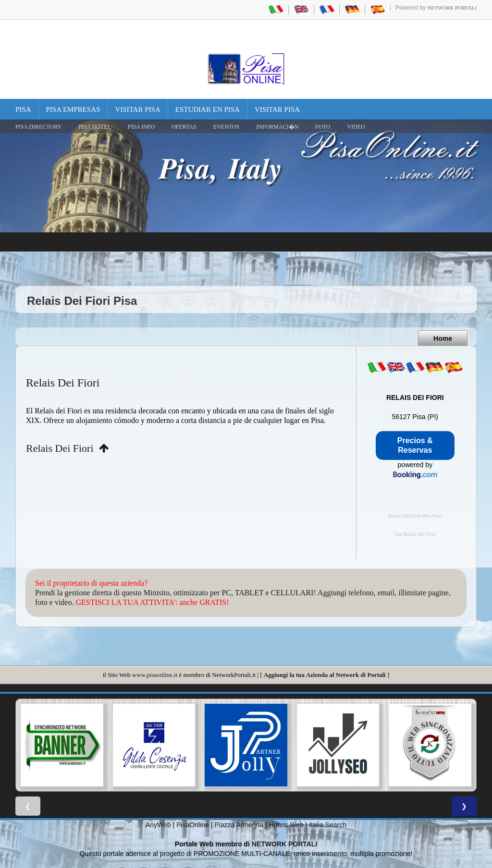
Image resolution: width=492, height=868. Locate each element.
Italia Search (328, 825)
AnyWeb (158, 825)
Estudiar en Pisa (208, 109)
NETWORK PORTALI (285, 844)
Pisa (23, 109)
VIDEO (356, 127)
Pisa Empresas (73, 109)
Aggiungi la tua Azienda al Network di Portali (325, 675)
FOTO (323, 127)
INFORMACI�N (277, 127)
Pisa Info (141, 127)
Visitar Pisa (137, 109)
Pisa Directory (38, 127)
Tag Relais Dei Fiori (415, 534)
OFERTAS (184, 127)
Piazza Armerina (239, 825)
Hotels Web (286, 825)
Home (443, 338)
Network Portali (452, 8)
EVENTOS (226, 127)
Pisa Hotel (95, 127)
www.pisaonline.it (155, 675)
